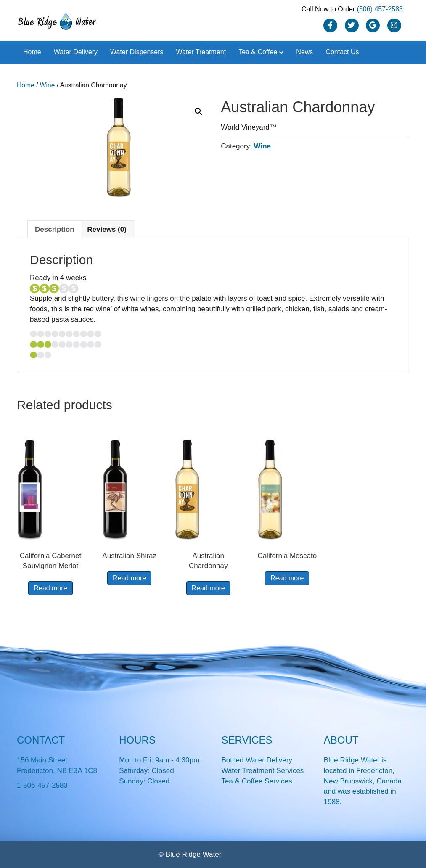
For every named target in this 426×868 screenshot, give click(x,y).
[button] (198, 111)
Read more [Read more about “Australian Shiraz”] (129, 578)
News (304, 52)
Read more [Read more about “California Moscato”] (287, 578)
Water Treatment (201, 52)
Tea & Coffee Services (257, 781)
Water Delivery (76, 52)
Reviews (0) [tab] (107, 229)
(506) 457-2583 (380, 9)
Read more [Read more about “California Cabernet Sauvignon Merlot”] (50, 588)
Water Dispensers (137, 52)
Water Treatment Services (263, 771)
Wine (48, 85)
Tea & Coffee (258, 52)
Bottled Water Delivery (257, 760)
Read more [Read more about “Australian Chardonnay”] (208, 588)
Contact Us (342, 52)
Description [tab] (55, 229)
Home (32, 52)
